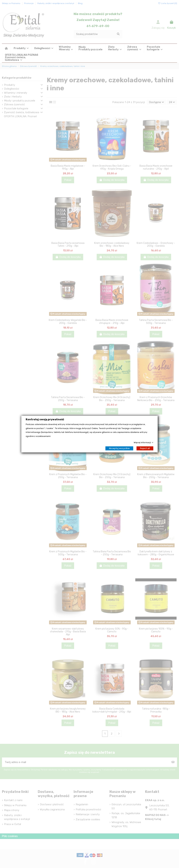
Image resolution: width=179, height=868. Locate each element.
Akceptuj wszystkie (119, 448)
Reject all (145, 448)
